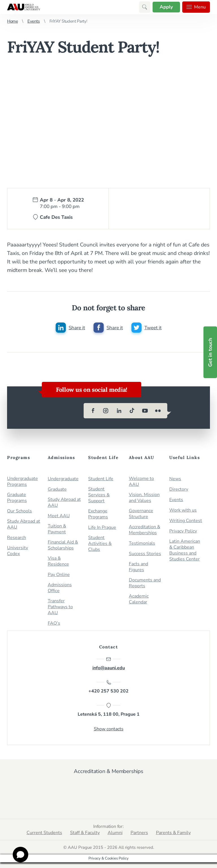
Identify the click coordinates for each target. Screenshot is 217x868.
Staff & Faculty (85, 833)
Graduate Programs (17, 498)
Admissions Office (60, 588)
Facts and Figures (138, 567)
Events (33, 21)
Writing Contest (186, 521)
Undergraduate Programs (22, 482)
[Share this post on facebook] (108, 328)
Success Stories (145, 554)
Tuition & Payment (57, 529)
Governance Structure (141, 514)
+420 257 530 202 (108, 687)
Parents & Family (173, 833)
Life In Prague (102, 528)
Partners (139, 833)
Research (17, 538)
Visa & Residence (58, 561)
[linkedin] (119, 411)
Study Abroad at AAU (24, 524)
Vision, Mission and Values (144, 498)
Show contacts (109, 729)
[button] (145, 7)
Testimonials (142, 543)
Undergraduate (63, 479)
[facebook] (93, 411)
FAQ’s (54, 623)
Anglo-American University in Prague (24, 7)
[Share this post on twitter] (147, 328)
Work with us (183, 510)
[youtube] (145, 411)
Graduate (57, 489)
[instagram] (106, 411)
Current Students (44, 833)
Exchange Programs (98, 514)
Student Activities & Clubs (100, 544)
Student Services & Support (99, 495)
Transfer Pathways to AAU (60, 607)
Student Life (101, 479)
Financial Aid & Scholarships (63, 545)
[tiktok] (132, 411)
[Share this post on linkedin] (70, 328)
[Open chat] (20, 855)
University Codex (18, 551)
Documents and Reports (145, 583)
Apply (166, 7)
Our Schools (19, 511)
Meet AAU (59, 516)
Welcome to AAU (141, 482)
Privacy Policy (183, 531)
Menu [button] (196, 7)
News (175, 479)
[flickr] (158, 411)
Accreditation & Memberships (145, 530)
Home (12, 21)
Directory (179, 489)
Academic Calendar (139, 599)
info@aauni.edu (109, 664)
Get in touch (210, 352)
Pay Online (59, 575)
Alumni (115, 833)
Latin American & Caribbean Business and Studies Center (185, 550)
